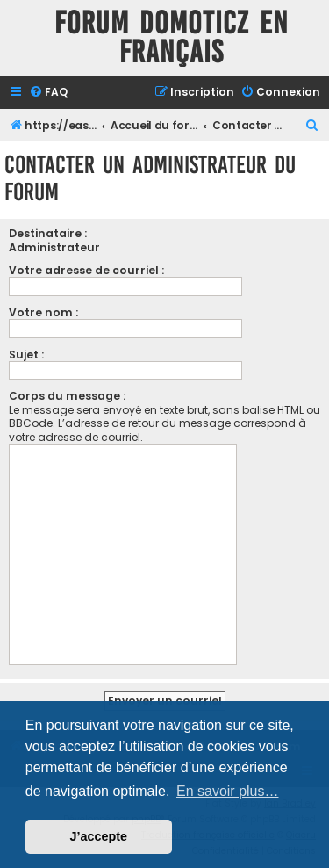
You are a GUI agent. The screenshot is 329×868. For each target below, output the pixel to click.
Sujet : (26, 354)
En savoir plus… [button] (228, 791)
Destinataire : (48, 233)
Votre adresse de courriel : (86, 270)
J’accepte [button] (99, 836)
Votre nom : (43, 312)
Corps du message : (67, 396)
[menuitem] (48, 93)
